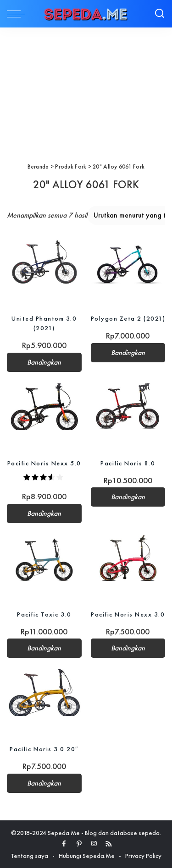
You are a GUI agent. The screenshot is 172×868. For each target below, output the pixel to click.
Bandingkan (44, 362)
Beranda (38, 167)
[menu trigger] (18, 14)
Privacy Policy (143, 856)
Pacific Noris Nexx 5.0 (44, 463)
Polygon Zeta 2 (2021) (128, 318)
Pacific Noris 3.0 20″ (44, 749)
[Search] (160, 14)
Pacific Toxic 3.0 (44, 614)
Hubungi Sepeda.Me (87, 856)
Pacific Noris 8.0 (128, 463)
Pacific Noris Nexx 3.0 (128, 614)
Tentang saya (29, 856)
